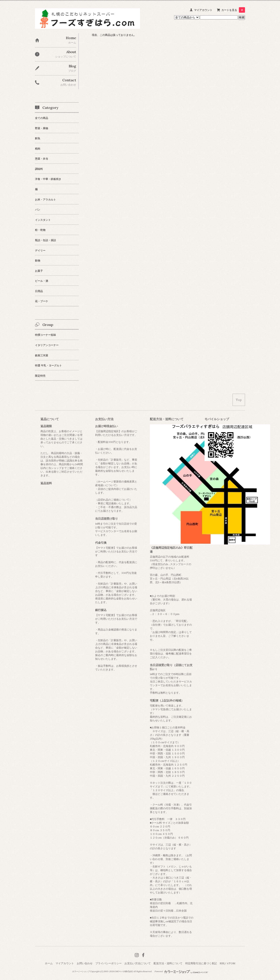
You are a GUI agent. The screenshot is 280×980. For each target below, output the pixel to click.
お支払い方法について (138, 963)
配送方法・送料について (168, 963)
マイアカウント (203, 10)
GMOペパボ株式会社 (123, 971)
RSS (222, 963)
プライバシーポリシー (108, 963)
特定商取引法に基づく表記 (201, 963)
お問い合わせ (85, 963)
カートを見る (233, 10)
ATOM (231, 963)
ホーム (49, 963)
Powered (181, 971)
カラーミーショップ (81, 971)
